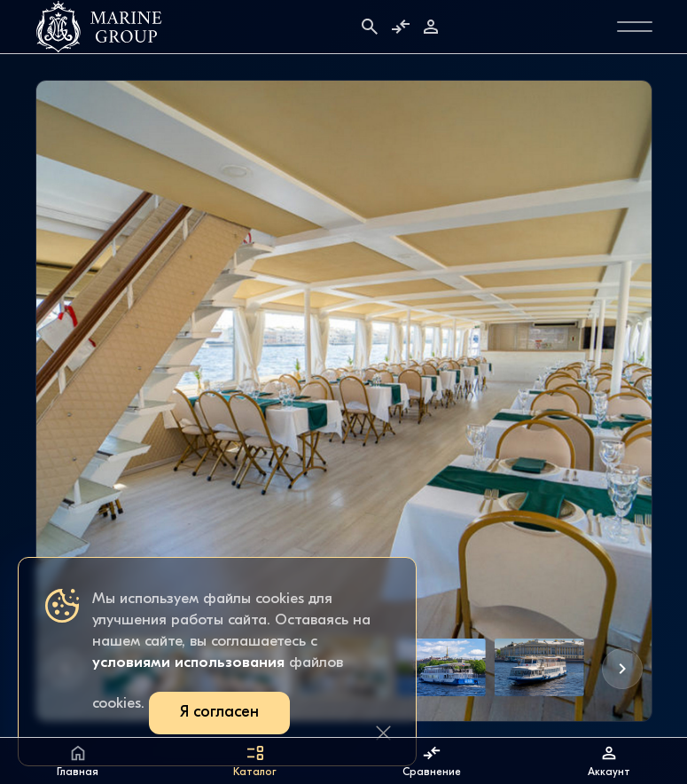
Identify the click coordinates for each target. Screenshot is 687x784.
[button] (622, 669)
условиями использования (188, 663)
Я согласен (219, 713)
